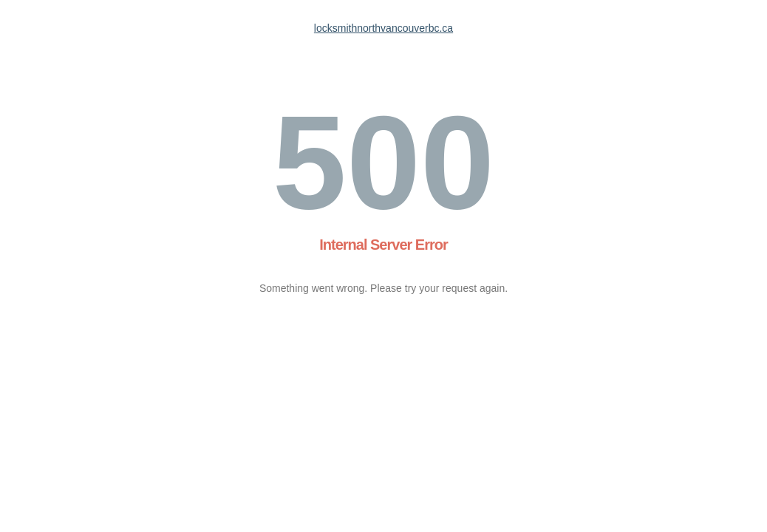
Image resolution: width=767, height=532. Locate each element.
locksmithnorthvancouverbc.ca (383, 28)
